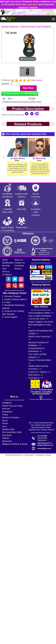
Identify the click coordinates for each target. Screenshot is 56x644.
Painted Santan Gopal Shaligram (36, 27)
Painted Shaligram (10, 27)
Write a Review (37, 80)
